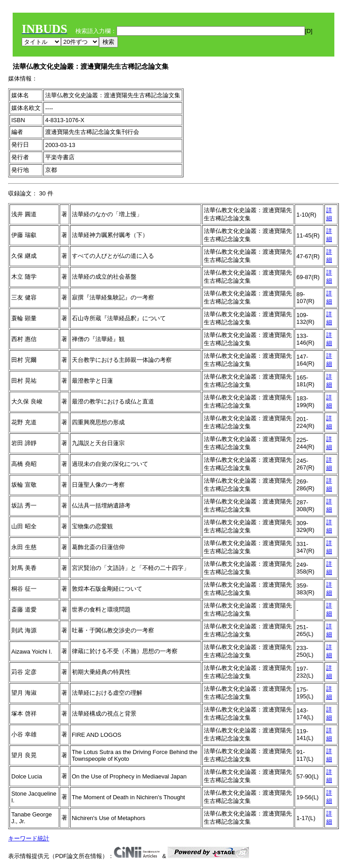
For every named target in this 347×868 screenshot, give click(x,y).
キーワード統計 (29, 838)
